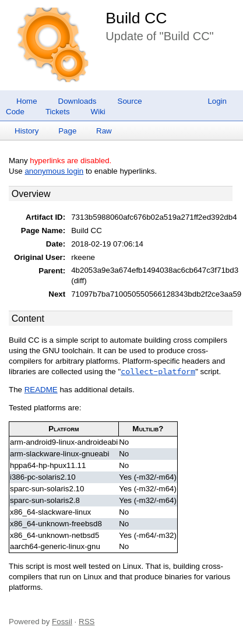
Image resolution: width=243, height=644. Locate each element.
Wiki (98, 112)
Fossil (62, 622)
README (41, 390)
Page (67, 131)
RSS (87, 622)
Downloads (78, 101)
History (27, 131)
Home (27, 101)
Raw (104, 131)
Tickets (58, 112)
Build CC (136, 18)
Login (217, 101)
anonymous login (54, 171)
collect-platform (158, 372)
